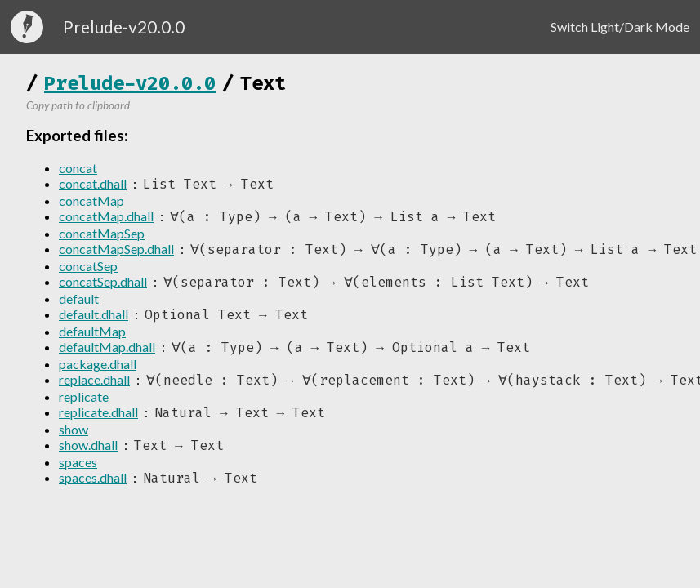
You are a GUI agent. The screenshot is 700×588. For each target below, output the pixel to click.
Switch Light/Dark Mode (620, 27)
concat (78, 168)
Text (263, 83)
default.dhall (94, 318)
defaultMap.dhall (107, 352)
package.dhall (98, 369)
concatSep (88, 268)
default (79, 302)
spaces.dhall (93, 486)
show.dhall (88, 452)
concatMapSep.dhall (116, 251)
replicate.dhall (98, 419)
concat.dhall (93, 184)
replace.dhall (94, 385)
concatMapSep (102, 235)
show (74, 436)
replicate (84, 402)
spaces (78, 469)
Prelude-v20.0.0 (130, 83)
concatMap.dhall (106, 218)
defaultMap (92, 335)
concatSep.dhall (103, 285)
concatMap (91, 201)
